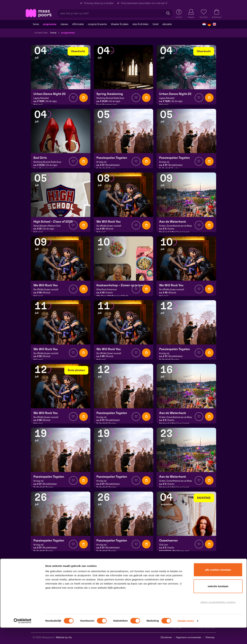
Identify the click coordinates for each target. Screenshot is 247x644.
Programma (50, 24)
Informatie (78, 24)
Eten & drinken (141, 24)
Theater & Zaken (120, 24)
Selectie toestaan (218, 602)
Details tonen (186, 637)
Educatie (167, 24)
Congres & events (97, 24)
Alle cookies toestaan (218, 586)
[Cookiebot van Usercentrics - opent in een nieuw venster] (23, 637)
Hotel (155, 24)
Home (36, 24)
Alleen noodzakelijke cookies (218, 618)
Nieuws (64, 24)
